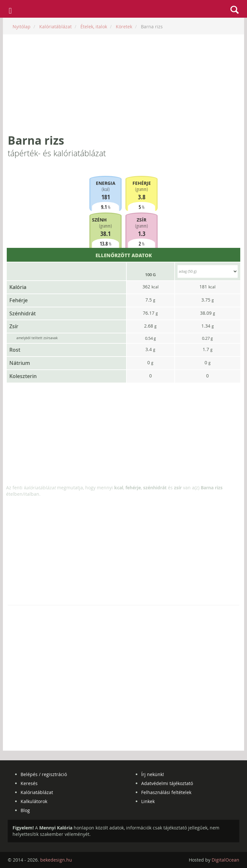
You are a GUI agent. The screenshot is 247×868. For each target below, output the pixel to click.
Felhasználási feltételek (166, 792)
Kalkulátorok (34, 801)
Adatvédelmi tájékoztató (167, 783)
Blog (25, 810)
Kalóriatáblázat (37, 792)
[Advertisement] (123, 84)
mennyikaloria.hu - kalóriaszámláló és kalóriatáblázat (124, 9)
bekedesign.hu (56, 860)
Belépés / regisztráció (44, 774)
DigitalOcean (225, 860)
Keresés (29, 783)
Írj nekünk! (153, 774)
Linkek (148, 801)
